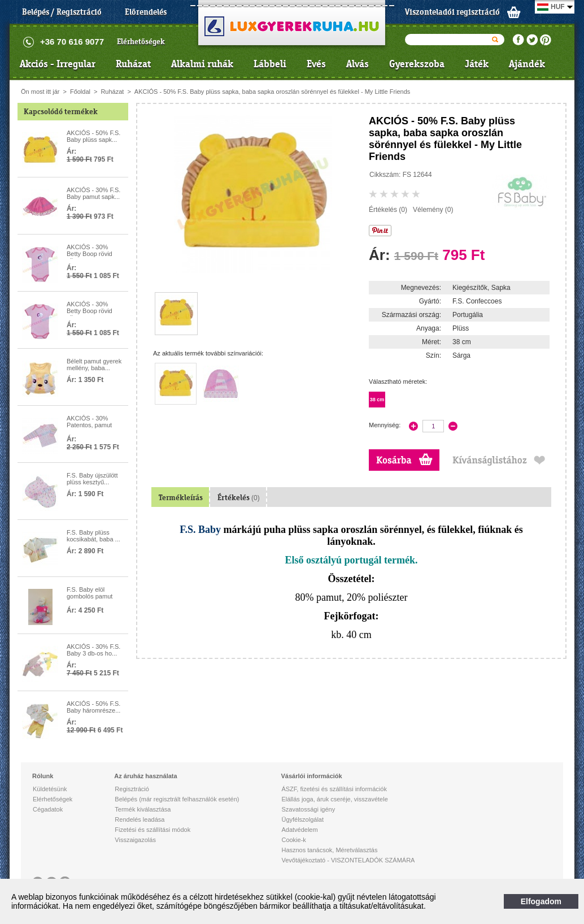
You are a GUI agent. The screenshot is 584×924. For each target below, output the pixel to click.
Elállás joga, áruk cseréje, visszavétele (334, 799)
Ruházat (133, 64)
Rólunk (43, 776)
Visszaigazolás (135, 840)
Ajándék (527, 64)
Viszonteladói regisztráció (452, 12)
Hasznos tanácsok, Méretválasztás (329, 850)
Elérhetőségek (141, 42)
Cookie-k (293, 840)
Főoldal (80, 92)
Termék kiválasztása (143, 809)
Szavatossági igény (308, 809)
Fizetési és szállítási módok (152, 830)
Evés (316, 64)
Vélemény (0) (433, 210)
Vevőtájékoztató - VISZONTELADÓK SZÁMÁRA (348, 860)
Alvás (358, 64)
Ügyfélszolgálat (302, 819)
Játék (477, 64)
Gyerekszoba (417, 64)
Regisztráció (132, 789)
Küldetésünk (50, 789)
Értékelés (239, 498)
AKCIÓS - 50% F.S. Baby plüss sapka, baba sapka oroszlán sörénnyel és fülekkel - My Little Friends (273, 92)
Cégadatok (48, 809)
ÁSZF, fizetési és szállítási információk (334, 789)
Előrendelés (146, 12)
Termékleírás (181, 498)
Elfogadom (541, 901)
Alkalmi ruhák (202, 64)
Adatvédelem (299, 830)
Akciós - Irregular (58, 64)
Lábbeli (270, 64)
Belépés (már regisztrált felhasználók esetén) (177, 799)
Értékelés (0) (388, 210)
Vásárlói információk (311, 776)
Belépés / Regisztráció (62, 12)
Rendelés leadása (140, 819)
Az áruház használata (145, 776)
